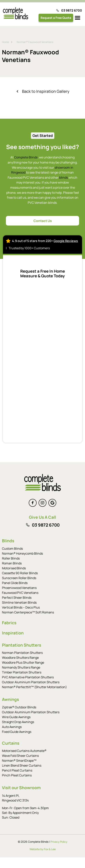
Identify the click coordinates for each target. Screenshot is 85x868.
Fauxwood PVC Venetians (20, 593)
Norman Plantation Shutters (22, 653)
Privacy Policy (59, 842)
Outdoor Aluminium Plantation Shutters (31, 682)
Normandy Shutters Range (21, 667)
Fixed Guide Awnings (17, 732)
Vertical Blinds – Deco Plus (21, 607)
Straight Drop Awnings (18, 722)
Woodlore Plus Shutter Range (23, 662)
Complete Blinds (26, 157)
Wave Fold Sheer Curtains (20, 756)
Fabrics (9, 623)
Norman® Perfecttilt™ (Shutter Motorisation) (34, 687)
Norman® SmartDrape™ (19, 761)
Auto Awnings (12, 727)
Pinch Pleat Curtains (17, 775)
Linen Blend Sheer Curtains (22, 765)
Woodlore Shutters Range (20, 658)
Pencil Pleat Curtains (17, 770)
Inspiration (13, 633)
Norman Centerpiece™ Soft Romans (28, 612)
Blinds (8, 541)
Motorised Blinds (14, 568)
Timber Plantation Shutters (22, 672)
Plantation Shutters (22, 645)
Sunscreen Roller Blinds (19, 578)
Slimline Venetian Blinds (19, 602)
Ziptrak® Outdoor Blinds (19, 707)
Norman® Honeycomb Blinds (22, 553)
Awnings (10, 699)
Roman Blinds (12, 563)
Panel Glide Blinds (15, 583)
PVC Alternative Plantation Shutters (28, 677)
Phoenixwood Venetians (19, 588)
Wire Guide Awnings (16, 717)
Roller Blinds (11, 558)
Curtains (11, 743)
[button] (78, 18)
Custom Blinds (12, 549)
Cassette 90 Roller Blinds (20, 573)
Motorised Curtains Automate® (24, 751)
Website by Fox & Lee (43, 849)
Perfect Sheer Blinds (17, 598)
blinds (64, 177)
